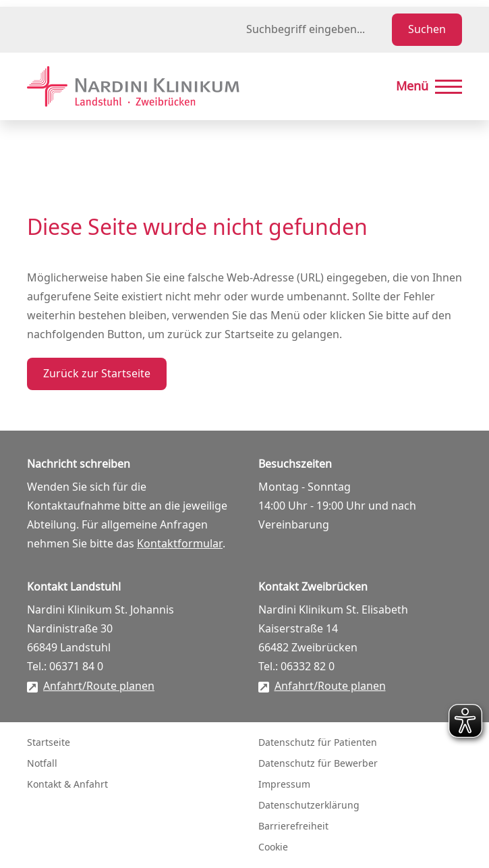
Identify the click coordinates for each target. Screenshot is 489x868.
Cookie (273, 847)
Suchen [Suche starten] (427, 30)
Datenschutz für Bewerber (318, 764)
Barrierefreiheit (293, 826)
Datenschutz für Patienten (318, 743)
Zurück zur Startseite (97, 374)
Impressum (284, 785)
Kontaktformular (180, 544)
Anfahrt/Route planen (99, 686)
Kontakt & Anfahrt (67, 785)
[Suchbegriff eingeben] (316, 30)
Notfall (42, 764)
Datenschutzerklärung (309, 806)
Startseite (49, 743)
